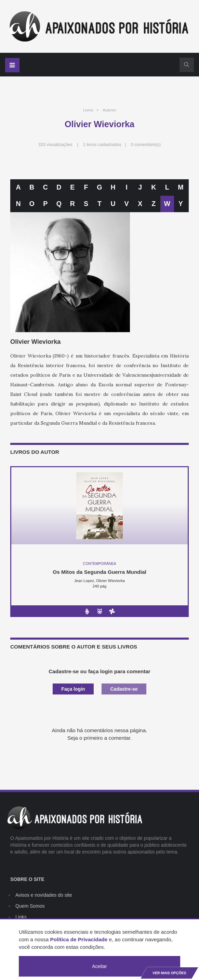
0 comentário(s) (146, 145)
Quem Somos (30, 906)
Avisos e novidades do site (44, 895)
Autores (109, 110)
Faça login (73, 689)
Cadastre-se (124, 689)
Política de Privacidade (79, 939)
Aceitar (99, 966)
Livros (88, 110)
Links (21, 917)
